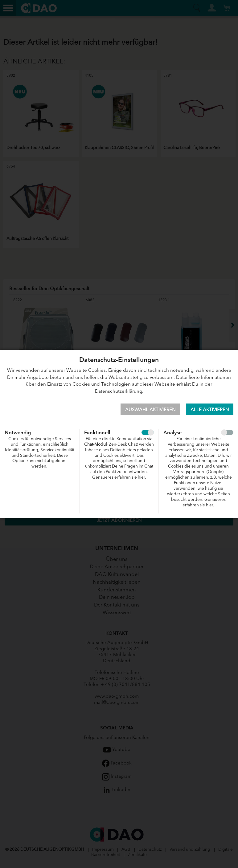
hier (141, 477)
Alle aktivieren (210, 409)
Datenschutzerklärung (119, 391)
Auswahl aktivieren (150, 409)
